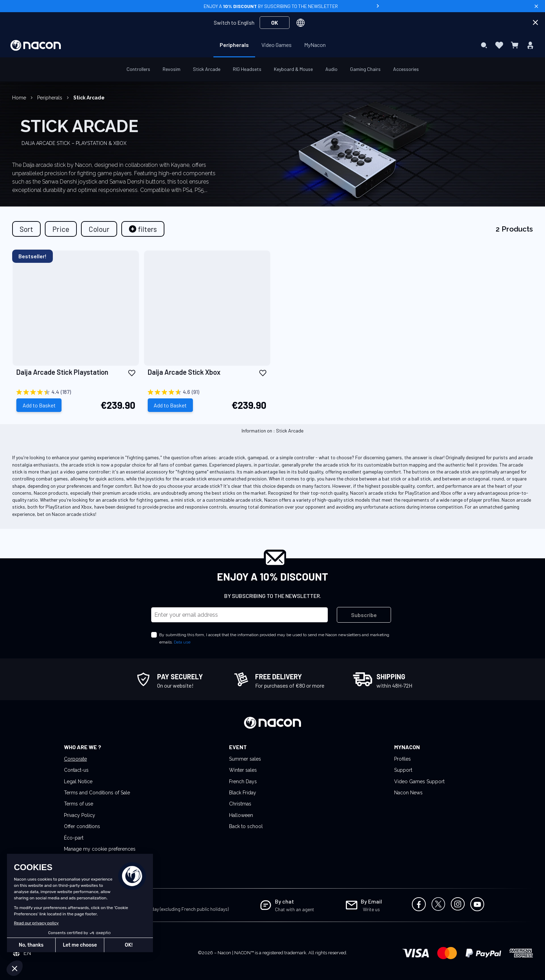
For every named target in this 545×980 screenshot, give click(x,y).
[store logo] (36, 45)
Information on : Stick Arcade (272, 430)
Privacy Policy (80, 815)
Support (403, 770)
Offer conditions (82, 826)
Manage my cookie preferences (100, 849)
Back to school (246, 826)
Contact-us (76, 770)
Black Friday (243, 793)
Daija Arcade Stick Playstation (62, 372)
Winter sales (243, 770)
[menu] (273, 45)
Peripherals (50, 98)
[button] (132, 372)
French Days (243, 781)
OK (275, 22)
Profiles (402, 759)
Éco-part (74, 838)
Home (20, 98)
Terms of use (79, 804)
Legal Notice (78, 781)
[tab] (143, 229)
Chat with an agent (295, 909)
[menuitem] (234, 45)
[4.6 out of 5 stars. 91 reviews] (207, 392)
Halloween (241, 815)
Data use (182, 642)
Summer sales (245, 759)
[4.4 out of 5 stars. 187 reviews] (76, 392)
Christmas (240, 804)
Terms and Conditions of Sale (97, 793)
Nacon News (408, 793)
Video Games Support (419, 781)
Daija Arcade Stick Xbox (184, 372)
